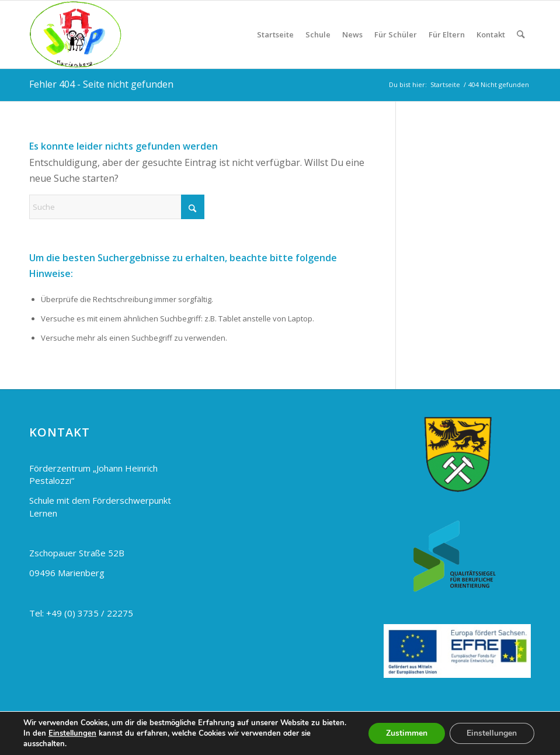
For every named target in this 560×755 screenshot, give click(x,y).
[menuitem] (276, 34)
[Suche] (521, 34)
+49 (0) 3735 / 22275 (90, 613)
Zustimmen (406, 733)
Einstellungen (72, 733)
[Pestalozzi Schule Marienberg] (76, 34)
